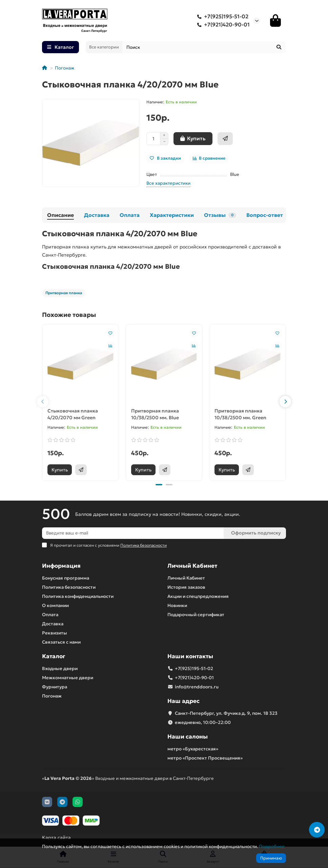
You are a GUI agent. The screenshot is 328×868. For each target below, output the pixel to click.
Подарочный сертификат (196, 615)
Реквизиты (55, 633)
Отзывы (220, 215)
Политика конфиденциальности (78, 596)
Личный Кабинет (192, 566)
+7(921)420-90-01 (222, 25)
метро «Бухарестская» (193, 749)
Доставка (97, 215)
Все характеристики (168, 183)
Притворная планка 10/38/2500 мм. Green (240, 414)
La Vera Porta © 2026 (68, 778)
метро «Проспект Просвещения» (205, 758)
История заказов (186, 587)
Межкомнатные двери (68, 678)
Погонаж (65, 68)
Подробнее (272, 846)
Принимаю (271, 858)
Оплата (130, 215)
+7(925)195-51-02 (221, 17)
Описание (60, 215)
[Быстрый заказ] (225, 139)
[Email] (133, 533)
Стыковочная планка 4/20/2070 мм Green (73, 414)
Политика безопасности (69, 587)
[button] (43, 402)
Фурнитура (55, 687)
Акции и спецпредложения (198, 596)
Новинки (177, 605)
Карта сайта (56, 837)
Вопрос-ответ (270, 215)
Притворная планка (64, 293)
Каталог (54, 656)
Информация (61, 566)
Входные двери (60, 669)
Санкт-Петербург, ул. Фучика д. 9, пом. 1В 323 (226, 713)
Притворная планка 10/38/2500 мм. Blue (155, 414)
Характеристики (172, 215)
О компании (55, 605)
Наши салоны (188, 737)
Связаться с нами (61, 642)
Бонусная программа (66, 578)
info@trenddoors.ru (197, 687)
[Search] (204, 47)
